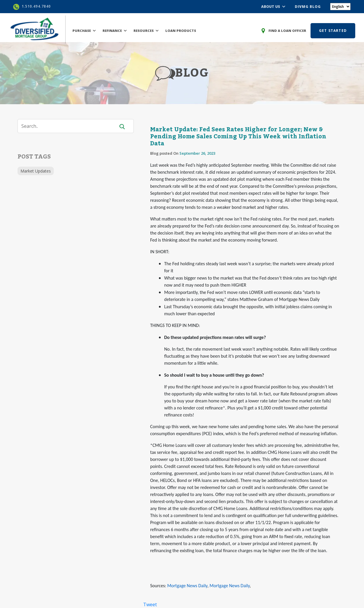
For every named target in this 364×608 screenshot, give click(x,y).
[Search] (70, 126)
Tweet (150, 604)
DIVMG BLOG (308, 7)
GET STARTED (333, 31)
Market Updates (36, 171)
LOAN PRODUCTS (181, 31)
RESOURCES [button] (146, 31)
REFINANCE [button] (115, 31)
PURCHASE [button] (84, 31)
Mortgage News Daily (187, 586)
